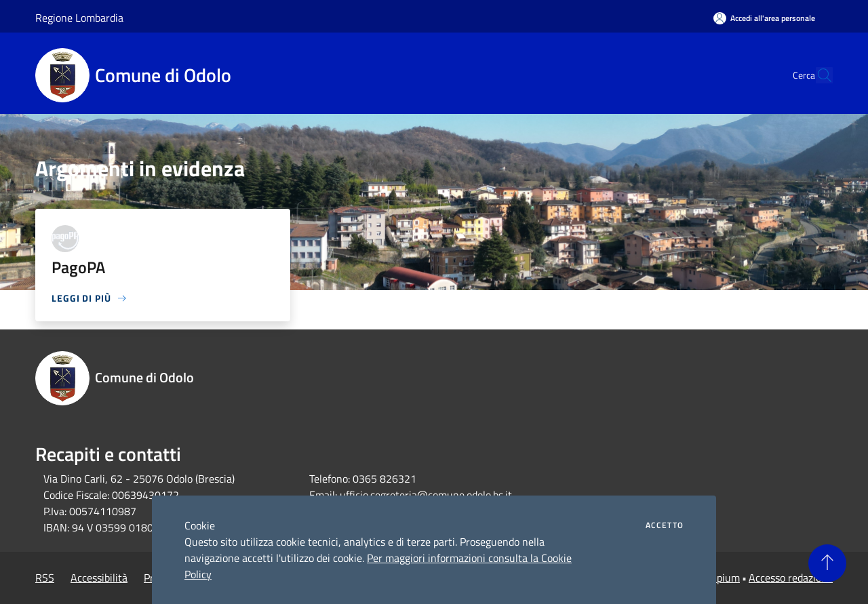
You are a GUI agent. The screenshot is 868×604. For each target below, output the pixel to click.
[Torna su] (827, 563)
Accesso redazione (791, 578)
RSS (45, 578)
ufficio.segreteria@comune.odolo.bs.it (426, 495)
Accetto (665, 525)
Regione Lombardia (79, 18)
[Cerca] (816, 75)
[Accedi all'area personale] (764, 18)
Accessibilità (99, 578)
